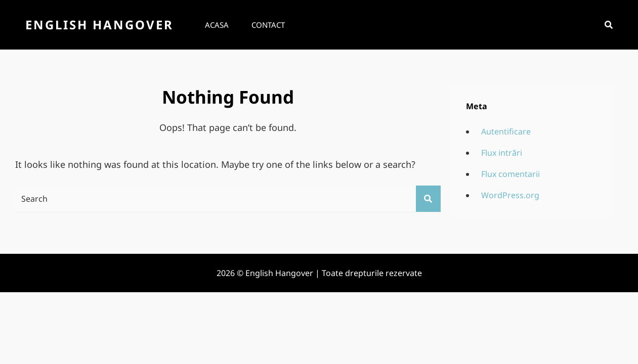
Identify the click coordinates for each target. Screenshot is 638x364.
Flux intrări (502, 153)
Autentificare (506, 131)
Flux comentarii (511, 174)
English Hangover (99, 25)
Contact (268, 25)
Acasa (217, 25)
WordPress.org (510, 195)
